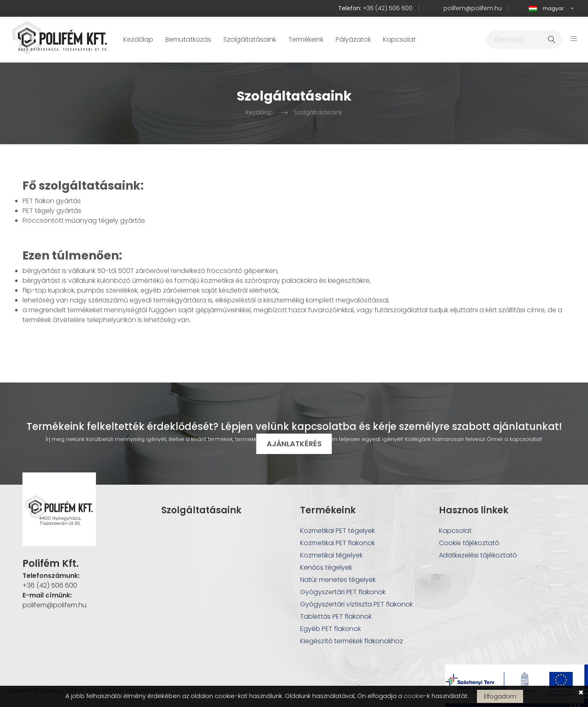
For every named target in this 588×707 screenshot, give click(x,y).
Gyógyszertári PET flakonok (343, 592)
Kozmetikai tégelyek (331, 555)
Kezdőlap (138, 39)
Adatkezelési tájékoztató (478, 555)
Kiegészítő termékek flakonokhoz (352, 641)
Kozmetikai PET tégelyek (337, 531)
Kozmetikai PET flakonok (337, 543)
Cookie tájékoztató (469, 543)
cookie (414, 696)
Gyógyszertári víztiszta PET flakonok (356, 604)
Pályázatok (353, 39)
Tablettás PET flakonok (336, 616)
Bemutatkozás (188, 39)
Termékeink (306, 39)
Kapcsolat (399, 39)
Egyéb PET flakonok (331, 629)
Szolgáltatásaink (250, 39)
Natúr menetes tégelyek (338, 580)
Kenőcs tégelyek (326, 567)
